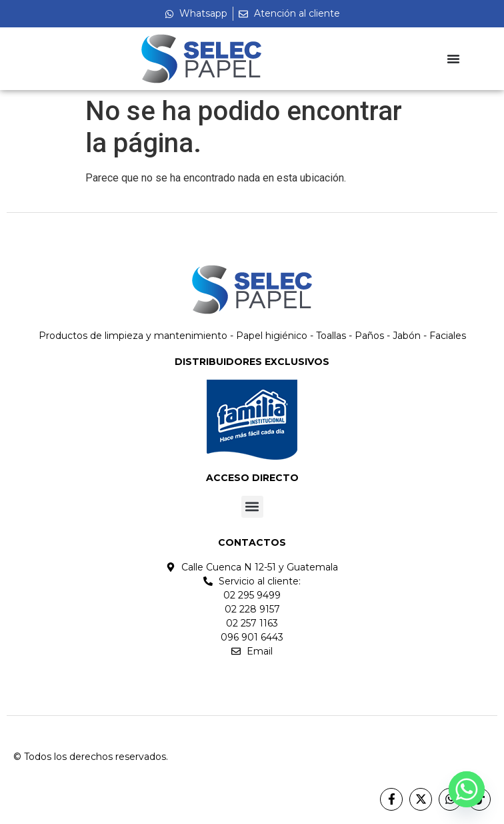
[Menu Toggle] (453, 59)
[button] (252, 507)
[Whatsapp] (467, 789)
